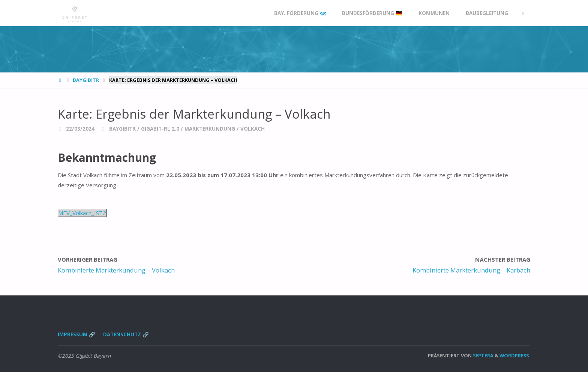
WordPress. (515, 355)
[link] (523, 13)
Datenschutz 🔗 (126, 334)
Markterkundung (210, 129)
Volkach (253, 129)
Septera (483, 355)
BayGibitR (86, 80)
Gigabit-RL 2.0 (160, 129)
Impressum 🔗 (76, 334)
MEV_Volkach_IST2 (82, 213)
